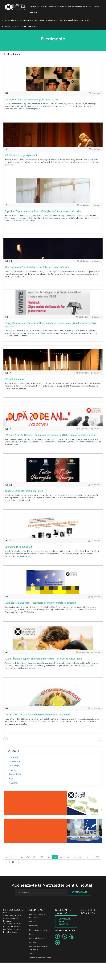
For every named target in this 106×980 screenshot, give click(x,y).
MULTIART (14, 783)
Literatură (14, 757)
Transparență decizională (79, 7)
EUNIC (88, 20)
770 (55, 857)
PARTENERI (34, 12)
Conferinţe (14, 766)
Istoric (32, 934)
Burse (23, 27)
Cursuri (43, 7)
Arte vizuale (15, 761)
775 (87, 857)
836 (97, 857)
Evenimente (26, 20)
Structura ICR (35, 926)
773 (74, 857)
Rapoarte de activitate (38, 930)
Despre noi (52, 7)
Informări (33, 27)
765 (21, 857)
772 (68, 857)
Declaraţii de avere (37, 938)
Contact (96, 7)
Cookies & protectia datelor (40, 958)
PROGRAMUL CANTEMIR (45, 20)
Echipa (32, 922)
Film (11, 779)
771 (61, 857)
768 (41, 857)
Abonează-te (79, 892)
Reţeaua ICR (11, 20)
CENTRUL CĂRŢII (9, 27)
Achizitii (33, 942)
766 (28, 857)
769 (48, 857)
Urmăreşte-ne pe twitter (65, 922)
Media (62, 7)
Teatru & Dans (16, 774)
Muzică (12, 770)
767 (35, 857)
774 (81, 857)
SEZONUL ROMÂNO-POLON (71, 20)
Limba (33, 7)
